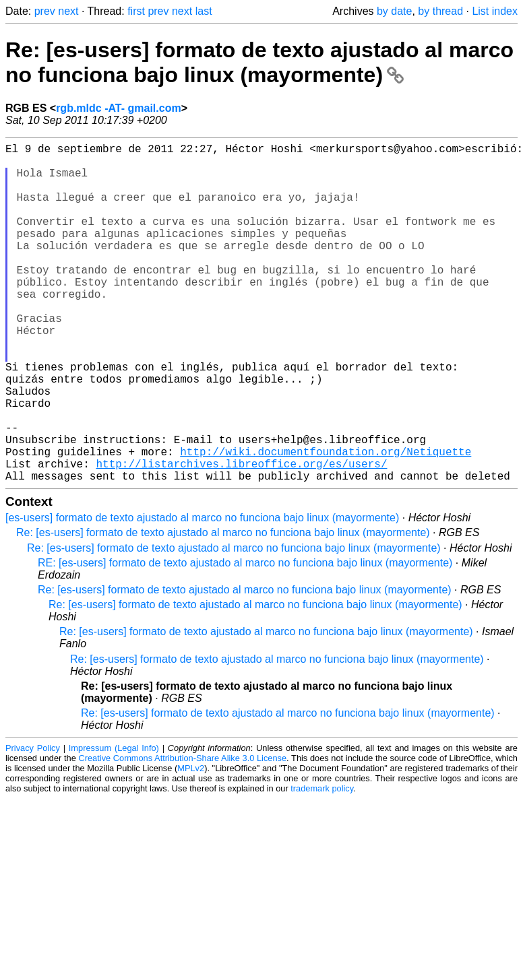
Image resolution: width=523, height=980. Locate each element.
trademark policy (322, 864)
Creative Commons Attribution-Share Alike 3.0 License (183, 834)
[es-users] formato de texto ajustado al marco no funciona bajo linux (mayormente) (202, 593)
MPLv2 (191, 844)
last (204, 11)
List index (495, 11)
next (68, 11)
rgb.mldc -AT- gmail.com (119, 108)
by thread (440, 11)
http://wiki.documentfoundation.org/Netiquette (326, 521)
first (136, 11)
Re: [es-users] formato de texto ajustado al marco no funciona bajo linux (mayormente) (259, 62)
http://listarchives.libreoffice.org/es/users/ (241, 536)
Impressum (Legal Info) (114, 823)
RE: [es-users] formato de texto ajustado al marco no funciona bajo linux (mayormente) (245, 638)
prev (45, 11)
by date (394, 11)
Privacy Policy (33, 823)
